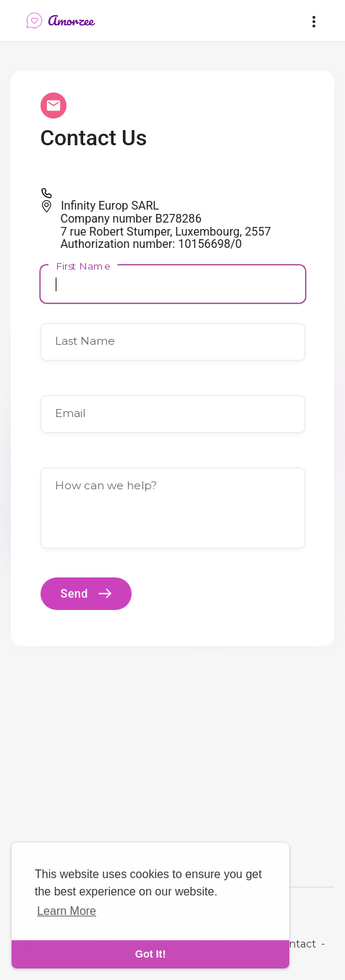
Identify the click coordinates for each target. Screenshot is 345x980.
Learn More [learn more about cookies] (67, 911)
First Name (83, 266)
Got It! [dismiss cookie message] (150, 954)
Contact (296, 944)
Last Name (85, 341)
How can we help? (106, 485)
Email (70, 413)
